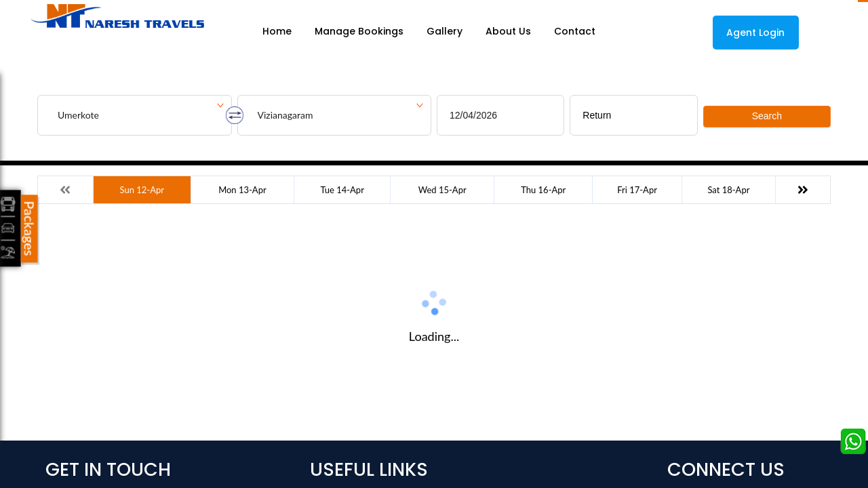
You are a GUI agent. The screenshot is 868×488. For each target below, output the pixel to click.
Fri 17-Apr (637, 190)
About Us (508, 32)
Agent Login (755, 33)
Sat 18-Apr (728, 190)
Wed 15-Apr (442, 190)
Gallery (445, 32)
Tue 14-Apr (342, 190)
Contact (575, 32)
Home (277, 32)
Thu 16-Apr (543, 190)
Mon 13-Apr (242, 190)
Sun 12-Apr (142, 190)
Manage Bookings (359, 32)
